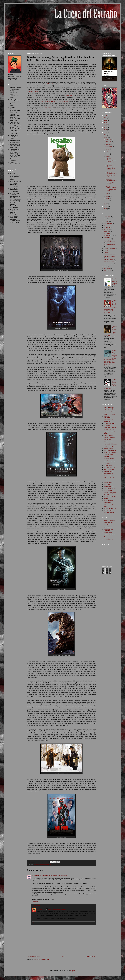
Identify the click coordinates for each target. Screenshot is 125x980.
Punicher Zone (108, 511)
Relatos (106, 250)
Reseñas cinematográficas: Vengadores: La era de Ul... (111, 188)
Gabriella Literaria (109, 472)
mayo (107, 156)
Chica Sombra (108, 525)
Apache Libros (108, 527)
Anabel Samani (108, 426)
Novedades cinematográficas (43, 865)
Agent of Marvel (108, 482)
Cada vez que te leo (109, 423)
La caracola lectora (109, 430)
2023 (106, 118)
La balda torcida (108, 448)
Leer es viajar (107, 440)
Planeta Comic (108, 533)
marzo (107, 196)
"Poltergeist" (69, 95)
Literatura (106, 232)
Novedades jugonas (109, 241)
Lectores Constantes (109, 521)
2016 (106, 135)
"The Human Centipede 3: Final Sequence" (54, 101)
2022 (106, 120)
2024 (106, 115)
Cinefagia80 (107, 463)
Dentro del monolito (109, 446)
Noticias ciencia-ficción (110, 450)
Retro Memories (108, 523)
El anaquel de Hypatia (110, 489)
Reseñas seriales (108, 264)
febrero (108, 199)
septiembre (109, 147)
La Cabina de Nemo (109, 412)
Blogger (72, 971)
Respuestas (37, 905)
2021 (106, 123)
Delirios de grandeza (109, 513)
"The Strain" (48, 107)
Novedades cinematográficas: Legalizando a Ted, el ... (111, 175)
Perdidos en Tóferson (110, 509)
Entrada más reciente (34, 957)
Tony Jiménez (41, 909)
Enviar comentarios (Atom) (42, 960)
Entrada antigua (91, 957)
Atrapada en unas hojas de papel (109, 421)
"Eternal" (50, 84)
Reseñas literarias (109, 262)
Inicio (63, 957)
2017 (106, 132)
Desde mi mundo (108, 501)
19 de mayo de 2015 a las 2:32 (57, 909)
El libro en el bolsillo (109, 414)
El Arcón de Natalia (109, 478)
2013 (106, 206)
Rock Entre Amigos (109, 408)
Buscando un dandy (109, 438)
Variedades (107, 268)
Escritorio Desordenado (107, 417)
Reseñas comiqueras (110, 256)
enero (107, 201)
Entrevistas (107, 227)
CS (105, 225)
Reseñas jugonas (108, 260)
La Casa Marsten (108, 436)
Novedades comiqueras (107, 238)
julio (107, 151)
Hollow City (107, 484)
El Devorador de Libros (110, 467)
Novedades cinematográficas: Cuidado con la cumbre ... (111, 168)
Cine (34, 865)
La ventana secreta (109, 486)
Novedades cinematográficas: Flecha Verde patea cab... (111, 181)
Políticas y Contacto (109, 248)
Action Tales (107, 217)
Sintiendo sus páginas (110, 428)
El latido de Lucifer (109, 476)
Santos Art (107, 480)
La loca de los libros (109, 410)
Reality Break (107, 503)
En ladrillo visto (108, 491)
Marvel (106, 537)
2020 (106, 125)
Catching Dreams (108, 455)
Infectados (107, 499)
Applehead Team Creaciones (108, 530)
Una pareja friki (108, 465)
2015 (106, 137)
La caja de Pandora (109, 459)
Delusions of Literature (110, 452)
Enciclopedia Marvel (109, 535)
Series (105, 266)
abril (107, 194)
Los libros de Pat (108, 474)
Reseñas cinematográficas (108, 253)
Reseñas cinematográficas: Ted (114, 282)
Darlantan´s (107, 457)
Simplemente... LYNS (110, 496)
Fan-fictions (107, 230)
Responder (35, 902)
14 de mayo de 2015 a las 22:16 (58, 876)
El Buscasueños (108, 442)
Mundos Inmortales (109, 469)
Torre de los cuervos (109, 461)
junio (107, 154)
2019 (106, 128)
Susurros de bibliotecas (110, 444)
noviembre (109, 142)
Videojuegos (107, 270)
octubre (108, 144)
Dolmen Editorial (108, 539)
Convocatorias (108, 223)
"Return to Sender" (33, 92)
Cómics (106, 221)
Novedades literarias (109, 245)
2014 (106, 204)
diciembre (108, 139)
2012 (106, 209)
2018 (106, 130)
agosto (108, 149)
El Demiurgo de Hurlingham (40, 876)
